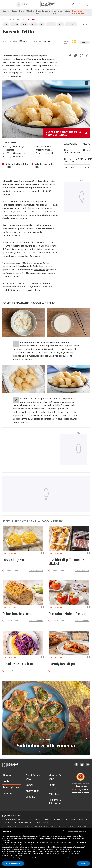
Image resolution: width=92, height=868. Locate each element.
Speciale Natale (31, 19)
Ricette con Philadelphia (78, 12)
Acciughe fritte (40, 266)
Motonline (61, 820)
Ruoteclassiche (50, 820)
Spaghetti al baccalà (42, 287)
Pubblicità (37, 822)
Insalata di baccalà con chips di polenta (21, 290)
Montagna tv (85, 820)
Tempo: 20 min (46, 752)
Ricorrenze (51, 24)
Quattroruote (39, 820)
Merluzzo (15, 24)
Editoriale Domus (73, 820)
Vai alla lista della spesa (44, 166)
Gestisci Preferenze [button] (13, 863)
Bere (22, 11)
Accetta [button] (83, 863)
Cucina (14, 11)
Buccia (76, 789)
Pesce (6, 24)
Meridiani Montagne (25, 820)
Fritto (42, 24)
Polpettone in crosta (17, 614)
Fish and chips (41, 270)
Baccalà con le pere (40, 283)
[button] (86, 24)
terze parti (36, 843)
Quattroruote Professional (22, 822)
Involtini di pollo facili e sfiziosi (66, 562)
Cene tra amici (71, 24)
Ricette (6, 11)
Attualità (30, 11)
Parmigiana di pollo (63, 664)
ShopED (45, 822)
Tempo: (12, 571)
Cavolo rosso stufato (18, 664)
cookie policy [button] (6, 840)
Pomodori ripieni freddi (67, 614)
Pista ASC (8, 822)
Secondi (19, 19)
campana (29, 229)
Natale (60, 24)
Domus (5, 820)
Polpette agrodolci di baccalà (17, 287)
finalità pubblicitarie (52, 847)
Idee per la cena (57, 12)
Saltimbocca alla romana (46, 746)
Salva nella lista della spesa (17, 166)
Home (5, 19)
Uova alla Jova (13, 560)
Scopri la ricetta (36, 571)
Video (68, 11)
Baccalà (24, 24)
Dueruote (13, 820)
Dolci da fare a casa (43, 12)
